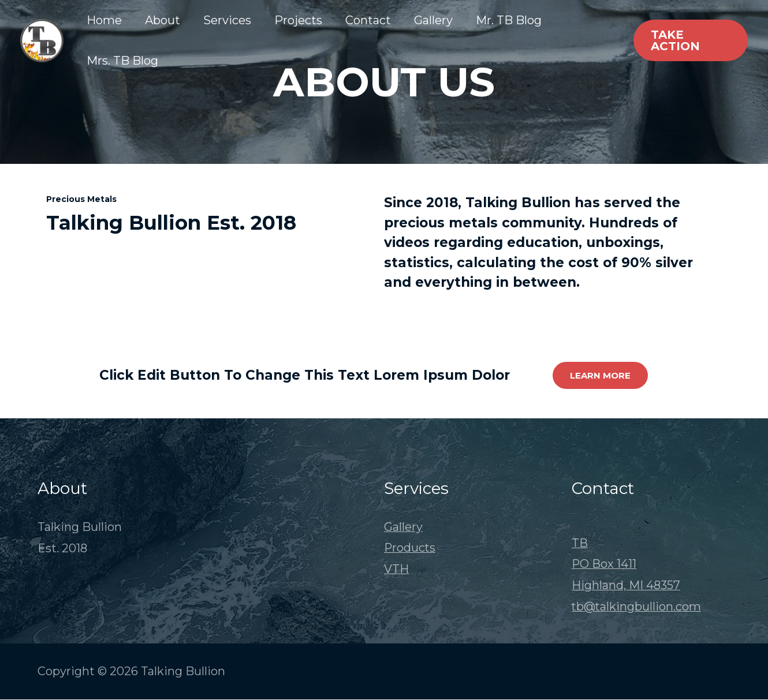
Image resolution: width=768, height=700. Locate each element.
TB (580, 543)
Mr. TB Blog (509, 20)
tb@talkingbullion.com (637, 607)
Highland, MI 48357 (626, 586)
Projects (298, 20)
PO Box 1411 (604, 564)
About (163, 20)
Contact (368, 20)
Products (410, 548)
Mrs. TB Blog (122, 61)
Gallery (433, 20)
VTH (396, 570)
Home (104, 20)
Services (227, 20)
